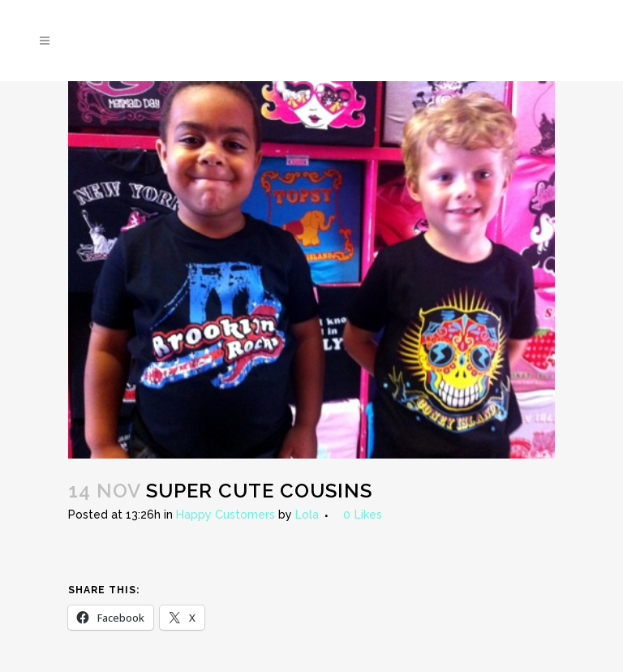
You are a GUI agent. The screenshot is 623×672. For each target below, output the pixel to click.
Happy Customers (226, 515)
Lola (307, 515)
